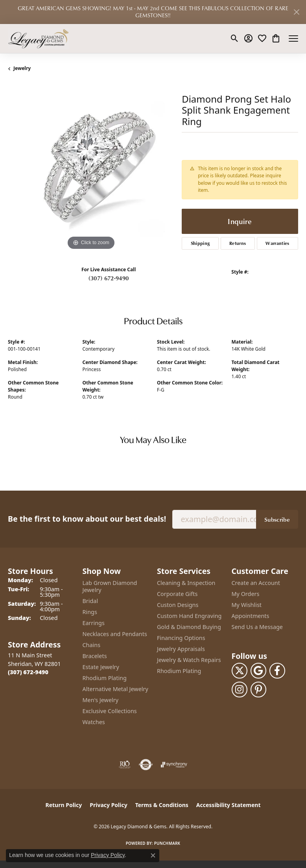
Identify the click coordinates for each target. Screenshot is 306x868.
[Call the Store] (28, 672)
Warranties (277, 243)
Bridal (90, 601)
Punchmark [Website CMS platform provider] (167, 843)
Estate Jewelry (101, 667)
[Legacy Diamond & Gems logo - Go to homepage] (38, 39)
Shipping (200, 243)
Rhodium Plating (105, 678)
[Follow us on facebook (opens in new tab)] (277, 671)
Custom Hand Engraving (189, 616)
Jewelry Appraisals (181, 649)
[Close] (296, 12)
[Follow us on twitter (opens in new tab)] (240, 671)
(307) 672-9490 (109, 278)
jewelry (22, 68)
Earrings (94, 623)
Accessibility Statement (229, 805)
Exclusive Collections (110, 711)
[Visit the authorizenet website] (146, 765)
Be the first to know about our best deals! (87, 519)
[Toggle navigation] (293, 39)
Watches (94, 722)
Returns (238, 243)
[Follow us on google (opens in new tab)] (258, 671)
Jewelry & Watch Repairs (189, 660)
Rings (90, 612)
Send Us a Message (257, 627)
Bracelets (95, 656)
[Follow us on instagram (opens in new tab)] (240, 690)
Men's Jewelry (101, 700)
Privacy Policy (108, 805)
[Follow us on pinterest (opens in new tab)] (258, 690)
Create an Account (256, 583)
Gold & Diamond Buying (189, 627)
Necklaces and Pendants (115, 634)
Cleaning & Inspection (186, 583)
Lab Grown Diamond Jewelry (110, 586)
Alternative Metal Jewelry (115, 689)
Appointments (251, 616)
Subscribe (277, 519)
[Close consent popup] (153, 855)
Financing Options (181, 638)
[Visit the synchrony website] (174, 765)
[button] (235, 39)
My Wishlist (247, 605)
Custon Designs (178, 605)
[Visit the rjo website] (125, 765)
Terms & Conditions (162, 805)
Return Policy (64, 805)
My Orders (246, 594)
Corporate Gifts (177, 594)
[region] (91, 169)
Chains (92, 645)
